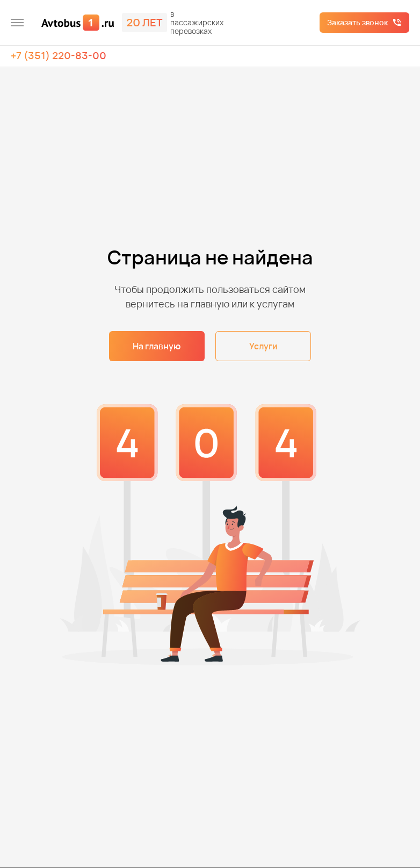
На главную (157, 346)
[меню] (17, 23)
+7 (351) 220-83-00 (59, 55)
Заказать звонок (357, 22)
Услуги (263, 346)
